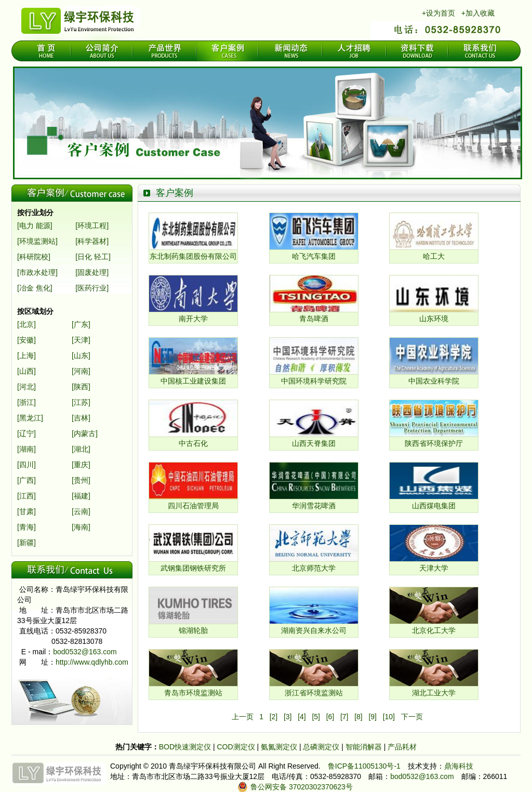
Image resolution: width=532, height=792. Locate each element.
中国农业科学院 (434, 381)
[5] (316, 717)
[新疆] (26, 543)
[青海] (26, 527)
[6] (330, 717)
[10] (389, 717)
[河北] (26, 387)
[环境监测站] (37, 241)
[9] (373, 717)
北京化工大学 (434, 630)
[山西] (26, 371)
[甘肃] (26, 511)
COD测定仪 (236, 747)
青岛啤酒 (314, 319)
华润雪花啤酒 (314, 506)
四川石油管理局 (193, 506)
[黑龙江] (30, 418)
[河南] (81, 371)
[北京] (26, 324)
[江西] (26, 496)
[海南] (81, 527)
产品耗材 (402, 747)
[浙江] (26, 402)
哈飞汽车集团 (314, 256)
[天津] (81, 340)
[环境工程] (92, 226)
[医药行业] (92, 288)
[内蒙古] (85, 433)
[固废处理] (92, 272)
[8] (358, 717)
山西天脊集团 (314, 443)
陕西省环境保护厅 (434, 443)
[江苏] (81, 402)
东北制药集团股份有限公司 (193, 256)
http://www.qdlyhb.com (92, 662)
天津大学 (434, 568)
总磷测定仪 (322, 747)
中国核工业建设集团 (193, 381)
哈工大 (434, 256)
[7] (344, 717)
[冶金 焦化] (35, 288)
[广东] (81, 324)
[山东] (81, 355)
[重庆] (81, 465)
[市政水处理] (37, 272)
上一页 (243, 717)
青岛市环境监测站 (193, 693)
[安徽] (26, 340)
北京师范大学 (314, 568)
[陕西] (81, 387)
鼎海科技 (459, 766)
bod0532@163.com (85, 652)
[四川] (26, 465)
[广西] (26, 480)
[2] (274, 717)
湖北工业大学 (434, 693)
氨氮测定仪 (280, 747)
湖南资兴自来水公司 (314, 630)
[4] (302, 717)
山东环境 (434, 319)
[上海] (26, 355)
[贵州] (81, 480)
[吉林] (81, 418)
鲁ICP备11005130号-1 (364, 766)
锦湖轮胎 (193, 630)
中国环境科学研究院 (314, 381)
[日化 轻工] (93, 257)
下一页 (412, 717)
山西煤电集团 (434, 506)
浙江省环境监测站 (314, 693)
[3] (288, 717)
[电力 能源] (35, 226)
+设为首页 (438, 13)
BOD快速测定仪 (186, 747)
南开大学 (193, 319)
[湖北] (81, 449)
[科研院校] (34, 257)
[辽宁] (26, 433)
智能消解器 (365, 747)
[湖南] (26, 449)
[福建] (81, 496)
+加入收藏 (478, 13)
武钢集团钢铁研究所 (193, 568)
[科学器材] (92, 241)
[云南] (81, 511)
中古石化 (193, 443)
